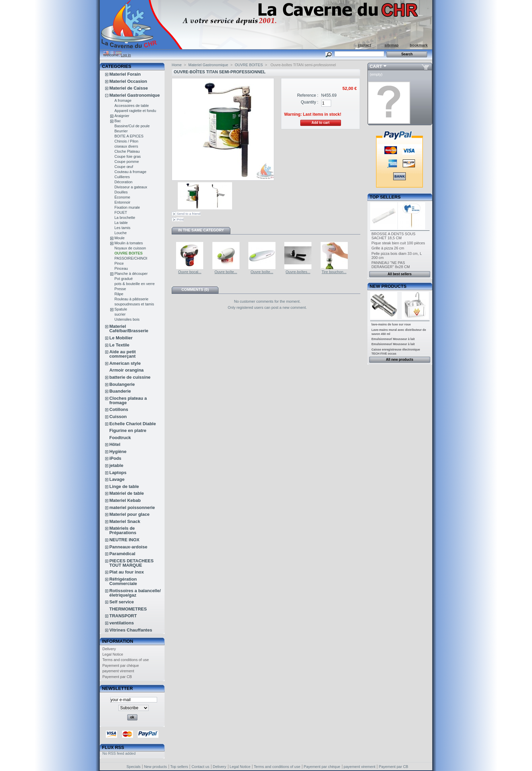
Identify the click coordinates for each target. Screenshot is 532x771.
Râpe (119, 294)
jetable (116, 465)
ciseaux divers (126, 146)
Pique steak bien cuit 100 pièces (398, 243)
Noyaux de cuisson (130, 248)
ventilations (121, 623)
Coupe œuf (124, 167)
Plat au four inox (127, 572)
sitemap (392, 45)
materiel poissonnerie (132, 507)
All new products (400, 360)
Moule (119, 238)
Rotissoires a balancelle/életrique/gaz (135, 593)
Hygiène (118, 452)
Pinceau (121, 268)
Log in (126, 55)
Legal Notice (113, 654)
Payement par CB (117, 677)
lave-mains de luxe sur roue (391, 324)
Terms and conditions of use (126, 660)
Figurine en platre (128, 430)
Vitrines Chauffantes (131, 630)
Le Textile (119, 345)
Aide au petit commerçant (122, 354)
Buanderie (120, 391)
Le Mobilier (121, 338)
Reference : (308, 95)
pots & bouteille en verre (135, 284)
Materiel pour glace (129, 514)
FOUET (121, 212)
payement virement (118, 671)
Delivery (109, 649)
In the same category (201, 230)
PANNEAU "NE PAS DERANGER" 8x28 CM (391, 265)
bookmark (419, 45)
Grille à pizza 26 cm (388, 248)
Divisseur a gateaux (131, 187)
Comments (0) (195, 289)
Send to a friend (189, 214)
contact (364, 45)
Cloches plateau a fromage (128, 400)
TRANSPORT (123, 616)
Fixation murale (127, 207)
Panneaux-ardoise (128, 547)
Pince (119, 263)
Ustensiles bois (127, 319)
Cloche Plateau (127, 151)
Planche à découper (131, 274)
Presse (120, 289)
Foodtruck (120, 438)
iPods (115, 458)
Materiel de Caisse (128, 88)
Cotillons (119, 409)
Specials (134, 767)
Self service (121, 602)
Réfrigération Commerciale (123, 581)
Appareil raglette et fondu (135, 111)
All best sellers (400, 274)
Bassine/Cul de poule (132, 126)
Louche (120, 233)
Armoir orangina (126, 370)
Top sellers (385, 197)
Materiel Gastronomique (135, 95)
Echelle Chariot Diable (132, 424)
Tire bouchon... (334, 272)
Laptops (118, 473)
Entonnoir (122, 202)
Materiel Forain (125, 74)
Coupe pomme (127, 162)
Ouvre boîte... (226, 272)
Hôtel (115, 444)
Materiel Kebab (125, 500)
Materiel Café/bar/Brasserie (129, 328)
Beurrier (121, 131)
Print (180, 219)
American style (125, 363)
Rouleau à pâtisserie (131, 299)
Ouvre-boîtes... (298, 272)
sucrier (120, 314)
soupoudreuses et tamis (134, 304)
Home (177, 65)
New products (388, 286)
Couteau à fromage (130, 172)
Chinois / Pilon (126, 141)
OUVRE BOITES (128, 253)
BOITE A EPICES (129, 136)
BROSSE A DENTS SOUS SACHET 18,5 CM (394, 236)
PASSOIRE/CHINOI (131, 258)
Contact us (200, 767)
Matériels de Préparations (123, 530)
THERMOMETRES (128, 609)
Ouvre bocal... (190, 272)
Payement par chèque (121, 665)
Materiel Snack (125, 521)
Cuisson (118, 417)
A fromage (123, 100)
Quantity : (309, 102)
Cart (376, 66)
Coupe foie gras (128, 156)
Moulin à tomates (129, 243)
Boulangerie (122, 384)
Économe (122, 197)
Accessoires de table (132, 106)
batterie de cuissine (130, 377)
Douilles (121, 192)
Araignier (122, 116)
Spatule (121, 309)
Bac (118, 121)
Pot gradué (123, 279)
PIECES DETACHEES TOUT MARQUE (131, 563)
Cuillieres (122, 177)
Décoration (123, 182)
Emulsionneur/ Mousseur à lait (393, 339)
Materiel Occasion (128, 81)
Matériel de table (127, 493)
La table (121, 223)
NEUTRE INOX (124, 540)
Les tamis (122, 228)
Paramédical (122, 554)
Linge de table (124, 486)
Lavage (117, 479)
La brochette (125, 218)
